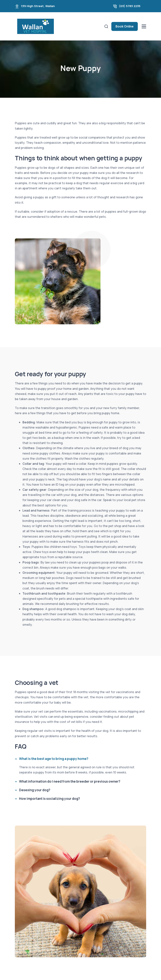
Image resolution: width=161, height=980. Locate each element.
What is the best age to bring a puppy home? (54, 759)
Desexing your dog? (35, 790)
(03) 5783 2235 (130, 6)
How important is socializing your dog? (49, 799)
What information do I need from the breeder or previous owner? (70, 781)
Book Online (125, 26)
